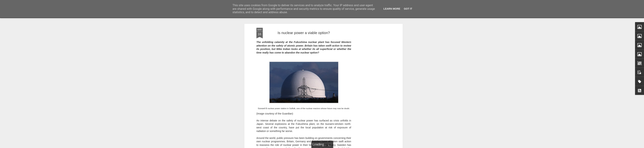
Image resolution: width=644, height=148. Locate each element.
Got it (408, 9)
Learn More (392, 9)
